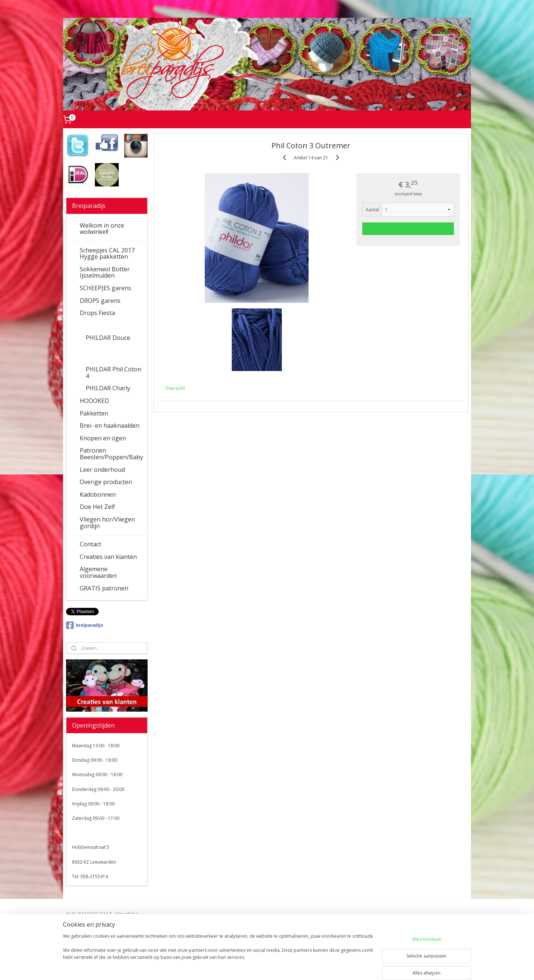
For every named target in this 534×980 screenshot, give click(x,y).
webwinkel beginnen (281, 966)
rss (253, 966)
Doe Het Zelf (97, 507)
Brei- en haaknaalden (110, 426)
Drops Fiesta (97, 313)
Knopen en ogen (103, 438)
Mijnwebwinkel (346, 966)
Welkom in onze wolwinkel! (102, 229)
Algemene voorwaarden (98, 572)
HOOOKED (94, 401)
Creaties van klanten (108, 557)
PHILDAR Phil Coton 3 (113, 354)
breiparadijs (85, 625)
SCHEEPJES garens (106, 288)
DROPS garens (100, 301)
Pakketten (94, 413)
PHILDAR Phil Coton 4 (113, 373)
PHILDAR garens (103, 325)
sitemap (237, 966)
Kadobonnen (98, 494)
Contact (90, 544)
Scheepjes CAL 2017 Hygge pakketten (107, 254)
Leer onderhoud (102, 470)
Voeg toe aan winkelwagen (408, 229)
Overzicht (175, 388)
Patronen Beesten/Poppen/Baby (111, 454)
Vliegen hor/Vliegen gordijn (107, 523)
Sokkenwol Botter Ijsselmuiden (105, 272)
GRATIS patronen (104, 588)
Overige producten (106, 482)
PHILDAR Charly (108, 388)
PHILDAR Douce (108, 338)
